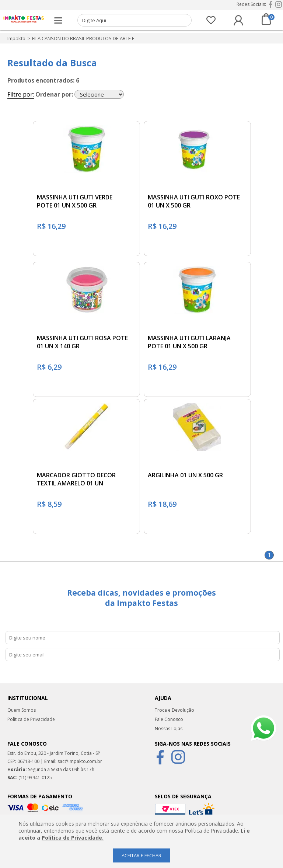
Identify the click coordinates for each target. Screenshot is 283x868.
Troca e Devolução (174, 710)
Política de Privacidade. (73, 838)
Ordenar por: (54, 94)
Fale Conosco (169, 719)
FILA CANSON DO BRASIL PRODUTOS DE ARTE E (83, 38)
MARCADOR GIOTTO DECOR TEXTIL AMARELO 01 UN (76, 479)
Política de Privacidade (31, 719)
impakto (16, 38)
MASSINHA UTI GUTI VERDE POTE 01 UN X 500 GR (75, 201)
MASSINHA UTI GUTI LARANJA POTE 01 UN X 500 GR (189, 342)
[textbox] (135, 20)
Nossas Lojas (169, 728)
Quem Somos (22, 710)
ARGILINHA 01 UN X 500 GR (185, 475)
